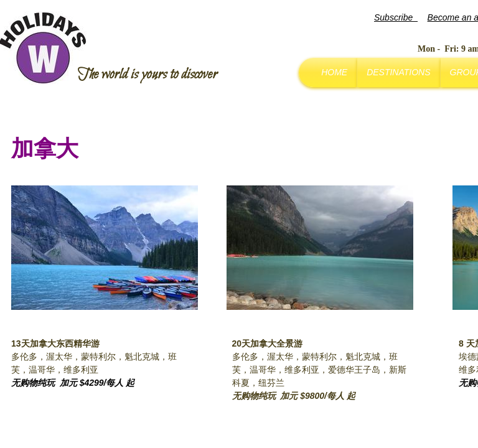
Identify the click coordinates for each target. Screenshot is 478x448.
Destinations (398, 72)
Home (334, 72)
